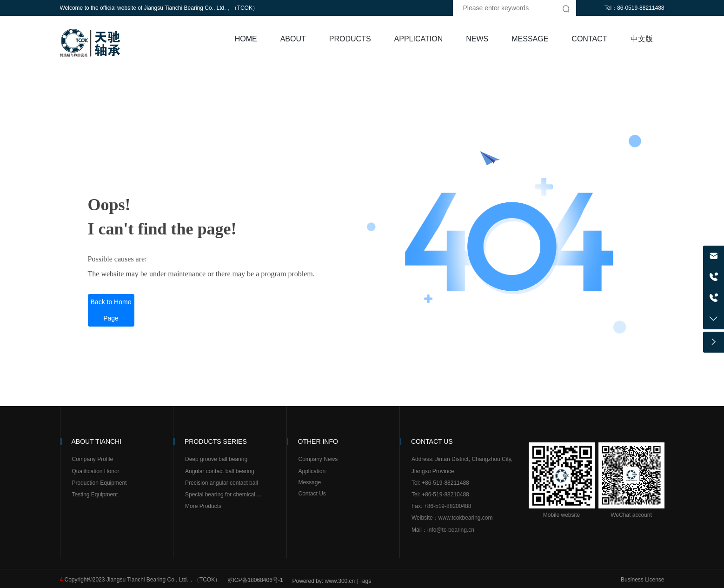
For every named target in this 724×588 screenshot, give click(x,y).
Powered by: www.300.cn (324, 581)
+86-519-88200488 (448, 506)
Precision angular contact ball (222, 483)
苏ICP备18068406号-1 (255, 580)
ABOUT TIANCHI (97, 441)
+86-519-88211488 (445, 483)
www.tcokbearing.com (466, 518)
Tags (365, 581)
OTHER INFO (318, 441)
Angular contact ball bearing (220, 471)
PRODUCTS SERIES (216, 441)
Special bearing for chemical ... (224, 494)
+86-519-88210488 (445, 494)
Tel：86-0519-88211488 (634, 8)
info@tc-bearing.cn (451, 530)
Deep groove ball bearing (216, 459)
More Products (203, 506)
